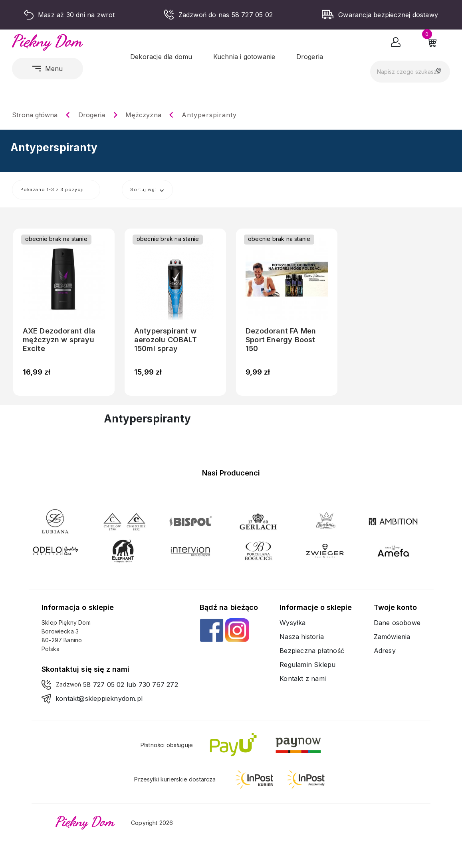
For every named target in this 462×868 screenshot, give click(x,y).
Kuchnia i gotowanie (244, 57)
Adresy (385, 651)
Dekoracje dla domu (161, 57)
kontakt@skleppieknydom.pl (99, 698)
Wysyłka (292, 623)
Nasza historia (302, 637)
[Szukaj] (410, 72)
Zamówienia (392, 637)
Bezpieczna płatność (312, 651)
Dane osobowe (397, 623)
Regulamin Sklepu (307, 665)
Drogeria (310, 57)
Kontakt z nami (303, 679)
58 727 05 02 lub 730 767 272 (131, 685)
